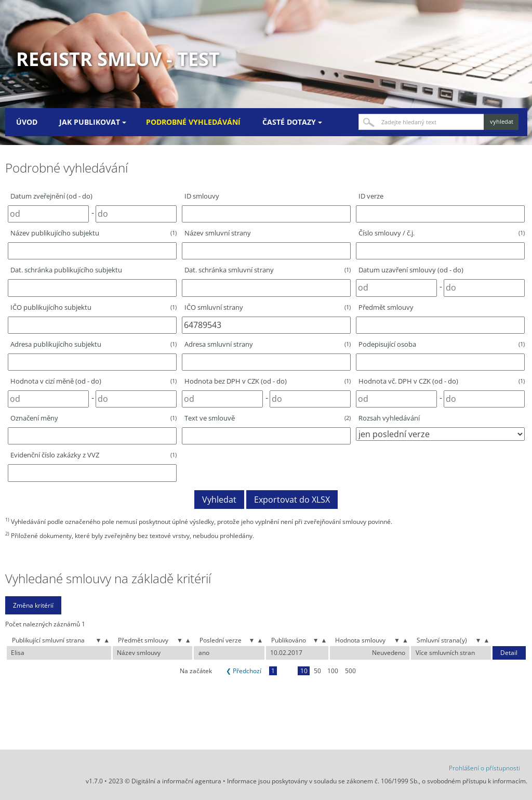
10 (304, 671)
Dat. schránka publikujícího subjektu (66, 270)
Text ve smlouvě (268, 418)
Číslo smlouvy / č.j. (442, 233)
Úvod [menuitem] (27, 122)
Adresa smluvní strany (268, 344)
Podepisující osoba (442, 344)
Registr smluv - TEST (118, 59)
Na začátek (196, 671)
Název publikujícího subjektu (94, 233)
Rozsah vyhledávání (389, 418)
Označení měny (94, 418)
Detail (509, 653)
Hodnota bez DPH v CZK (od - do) (268, 381)
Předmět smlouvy (386, 307)
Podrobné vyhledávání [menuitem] (193, 122)
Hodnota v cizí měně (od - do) (94, 381)
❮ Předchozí (244, 671)
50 (317, 671)
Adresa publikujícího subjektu (94, 344)
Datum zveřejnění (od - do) (51, 196)
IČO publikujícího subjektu (94, 307)
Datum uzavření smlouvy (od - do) (411, 270)
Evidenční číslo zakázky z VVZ (94, 455)
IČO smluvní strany (268, 307)
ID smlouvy (202, 196)
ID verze (371, 196)
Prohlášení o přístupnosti (484, 768)
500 (350, 671)
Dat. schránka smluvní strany (268, 270)
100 (333, 671)
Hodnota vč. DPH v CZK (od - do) (442, 381)
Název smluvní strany (218, 233)
